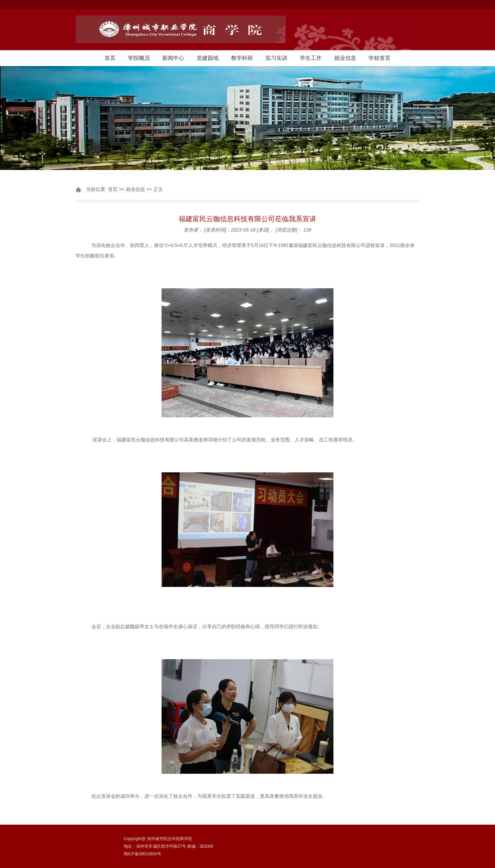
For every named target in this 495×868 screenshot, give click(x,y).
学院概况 (139, 58)
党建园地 (208, 58)
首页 (110, 58)
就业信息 (345, 58)
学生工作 (311, 58)
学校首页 (379, 58)
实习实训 (276, 58)
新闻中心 (173, 58)
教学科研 (242, 58)
